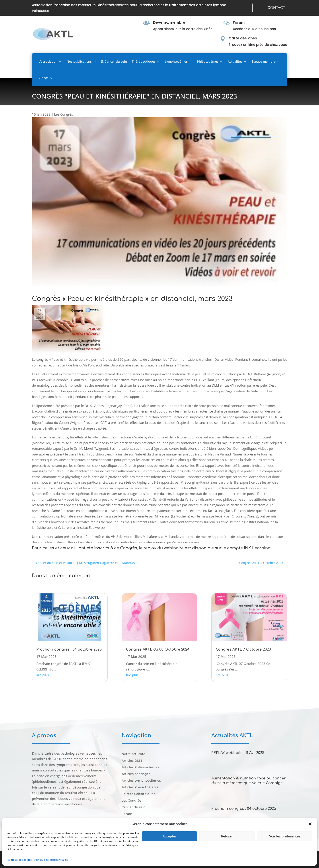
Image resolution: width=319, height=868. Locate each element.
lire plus (43, 675)
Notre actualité (133, 754)
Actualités (235, 61)
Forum (239, 22)
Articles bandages (136, 774)
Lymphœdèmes (176, 61)
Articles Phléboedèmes (140, 767)
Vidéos (44, 78)
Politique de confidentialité (51, 860)
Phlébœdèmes (208, 61)
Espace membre (264, 61)
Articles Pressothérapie (140, 787)
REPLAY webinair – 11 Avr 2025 (238, 753)
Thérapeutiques (144, 61)
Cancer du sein (114, 61)
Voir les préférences (285, 836)
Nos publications (79, 61)
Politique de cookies (19, 860)
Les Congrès (63, 114)
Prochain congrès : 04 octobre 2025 (69, 649)
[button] (310, 824)
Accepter (170, 836)
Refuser (227, 836)
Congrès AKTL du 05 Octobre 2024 (158, 649)
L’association (48, 61)
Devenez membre (169, 22)
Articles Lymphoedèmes (141, 781)
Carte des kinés (243, 38)
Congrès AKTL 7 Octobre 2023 (243, 649)
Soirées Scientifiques (138, 794)
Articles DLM (132, 761)
